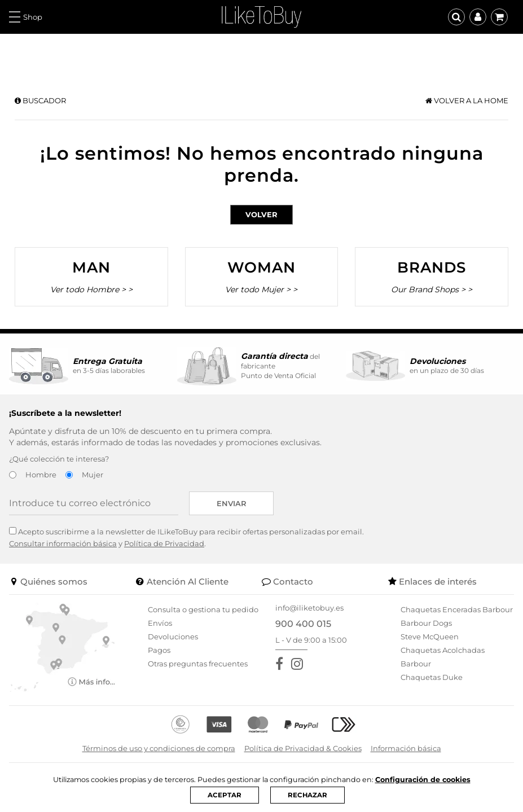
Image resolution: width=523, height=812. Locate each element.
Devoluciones (173, 637)
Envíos (160, 623)
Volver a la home (467, 100)
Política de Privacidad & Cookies (303, 748)
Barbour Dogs (426, 623)
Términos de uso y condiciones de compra (159, 748)
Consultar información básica (63, 543)
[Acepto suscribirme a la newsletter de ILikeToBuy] (13, 531)
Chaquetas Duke (432, 677)
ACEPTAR (224, 795)
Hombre (41, 475)
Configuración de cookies (425, 780)
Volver (261, 214)
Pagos (159, 650)
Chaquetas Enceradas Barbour (457, 609)
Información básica (406, 748)
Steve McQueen (430, 637)
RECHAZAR (307, 795)
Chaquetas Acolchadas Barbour (443, 657)
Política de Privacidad (164, 543)
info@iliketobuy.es (309, 608)
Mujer (93, 475)
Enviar (232, 503)
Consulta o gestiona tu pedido (203, 609)
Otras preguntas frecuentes (198, 664)
